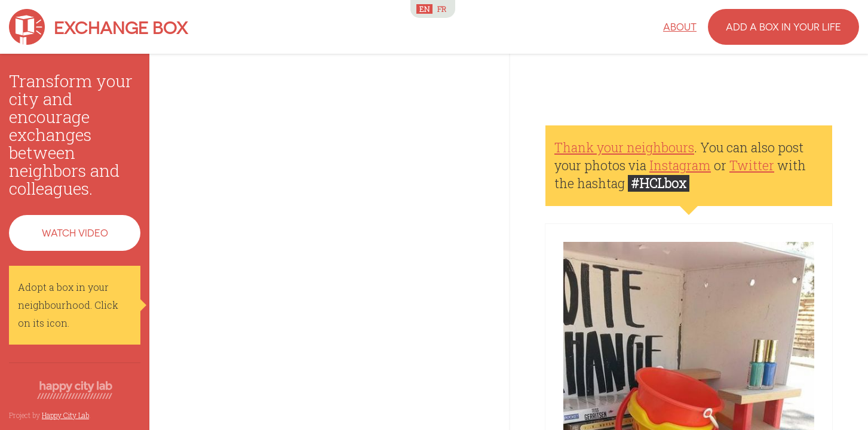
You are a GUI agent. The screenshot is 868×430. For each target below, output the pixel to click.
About (680, 27)
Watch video (75, 233)
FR (442, 9)
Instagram (680, 165)
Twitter (752, 165)
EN (424, 9)
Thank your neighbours (624, 148)
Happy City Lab (65, 415)
